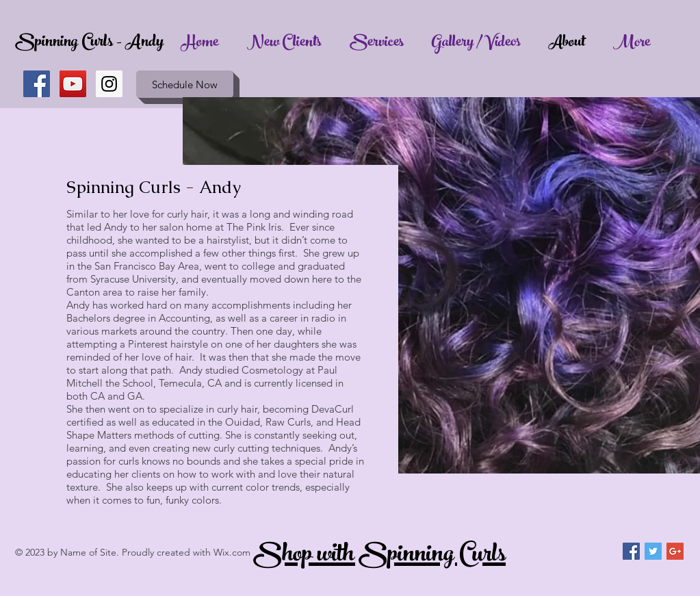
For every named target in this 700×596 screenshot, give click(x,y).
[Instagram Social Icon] (109, 84)
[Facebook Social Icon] (37, 84)
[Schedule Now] (185, 84)
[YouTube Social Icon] (73, 84)
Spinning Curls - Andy (89, 43)
